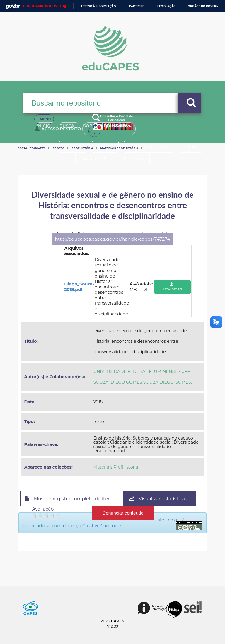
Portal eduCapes (31, 148)
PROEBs (58, 148)
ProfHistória (82, 148)
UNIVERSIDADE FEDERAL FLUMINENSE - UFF (142, 371)
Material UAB (94, 158)
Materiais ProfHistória (119, 148)
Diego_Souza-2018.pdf (79, 287)
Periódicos (134, 158)
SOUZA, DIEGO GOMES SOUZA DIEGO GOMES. (143, 382)
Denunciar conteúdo (123, 513)
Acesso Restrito (59, 131)
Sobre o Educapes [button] (118, 129)
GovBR (13, 6)
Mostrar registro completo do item (69, 499)
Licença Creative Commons (94, 526)
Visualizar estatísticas (159, 499)
